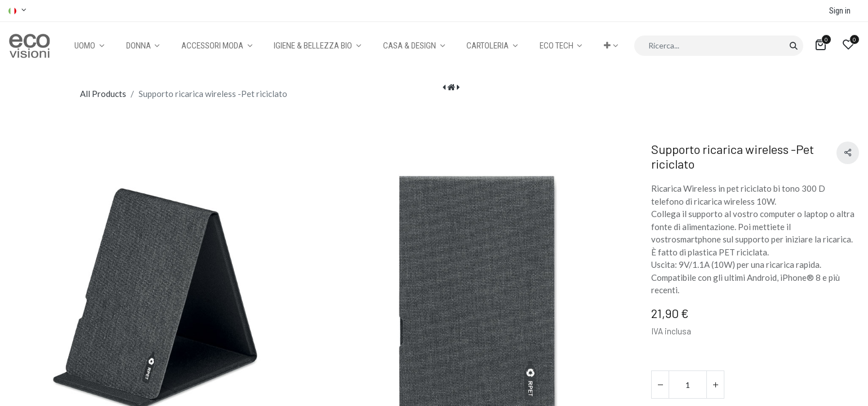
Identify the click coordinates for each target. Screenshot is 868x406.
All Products (103, 94)
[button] (611, 46)
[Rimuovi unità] (660, 385)
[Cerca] (793, 46)
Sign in (840, 11)
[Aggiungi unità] (715, 385)
